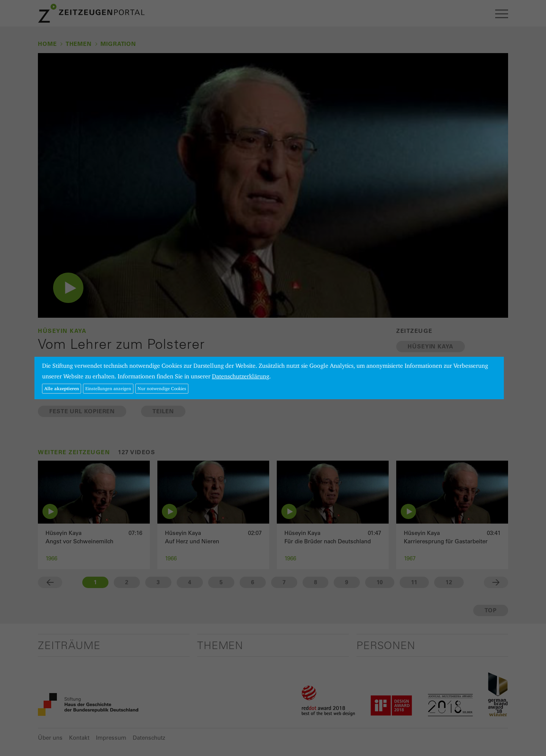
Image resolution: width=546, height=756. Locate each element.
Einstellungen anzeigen (108, 388)
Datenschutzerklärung (241, 376)
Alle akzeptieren (62, 388)
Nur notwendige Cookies (162, 388)
